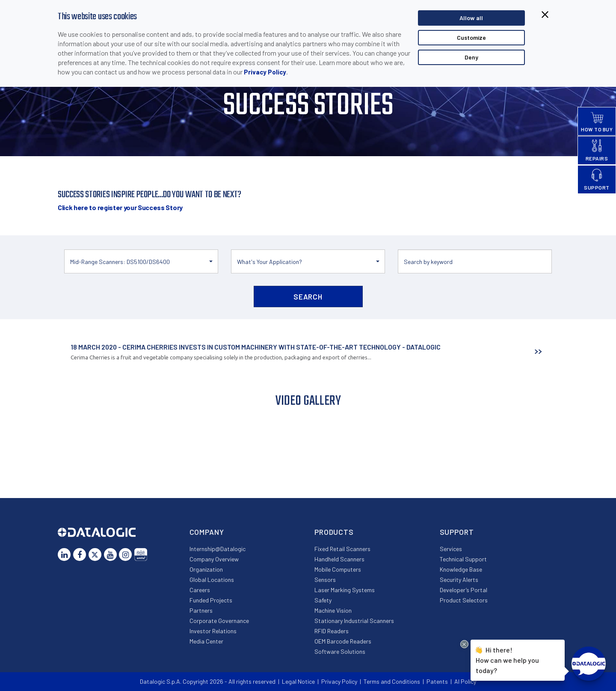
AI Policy (465, 681)
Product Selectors (464, 600)
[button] (141, 261)
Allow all (471, 18)
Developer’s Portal (463, 590)
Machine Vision (333, 610)
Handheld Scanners (339, 559)
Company (207, 532)
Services (451, 549)
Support (457, 532)
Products (334, 532)
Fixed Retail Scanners (342, 549)
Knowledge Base (461, 569)
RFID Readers (332, 631)
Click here (120, 207)
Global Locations (212, 580)
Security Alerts (459, 580)
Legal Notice (298, 681)
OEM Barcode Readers (343, 641)
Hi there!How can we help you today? (507, 659)
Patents (437, 681)
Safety (323, 600)
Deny (471, 57)
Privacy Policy (265, 72)
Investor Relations (213, 631)
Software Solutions (340, 651)
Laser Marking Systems (345, 590)
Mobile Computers (338, 569)
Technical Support (463, 559)
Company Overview (214, 559)
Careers (200, 590)
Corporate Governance (219, 621)
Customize (471, 37)
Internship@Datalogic (218, 549)
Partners (201, 610)
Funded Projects (211, 600)
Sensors (325, 580)
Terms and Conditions (392, 681)
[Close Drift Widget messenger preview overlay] (464, 644)
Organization (206, 569)
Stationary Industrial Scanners (354, 621)
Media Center (206, 641)
